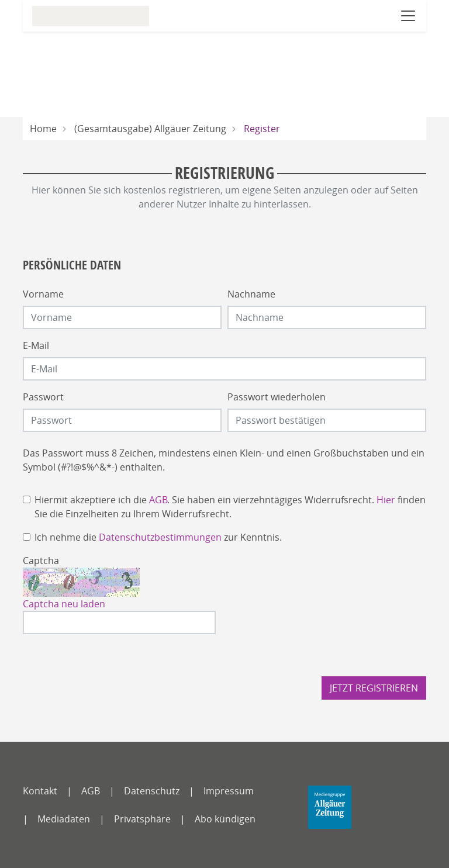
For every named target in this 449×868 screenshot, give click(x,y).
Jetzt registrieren (374, 688)
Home (43, 129)
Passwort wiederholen (277, 397)
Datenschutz (152, 791)
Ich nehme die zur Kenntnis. (158, 537)
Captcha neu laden (64, 604)
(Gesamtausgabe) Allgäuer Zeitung (150, 129)
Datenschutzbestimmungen (160, 537)
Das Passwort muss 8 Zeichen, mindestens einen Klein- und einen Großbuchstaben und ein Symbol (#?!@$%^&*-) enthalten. (224, 460)
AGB (158, 500)
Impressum (229, 791)
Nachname (251, 294)
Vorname (43, 294)
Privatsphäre (142, 819)
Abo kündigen (225, 819)
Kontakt (40, 791)
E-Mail (36, 345)
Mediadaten (64, 819)
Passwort (43, 397)
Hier (386, 500)
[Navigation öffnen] (408, 16)
